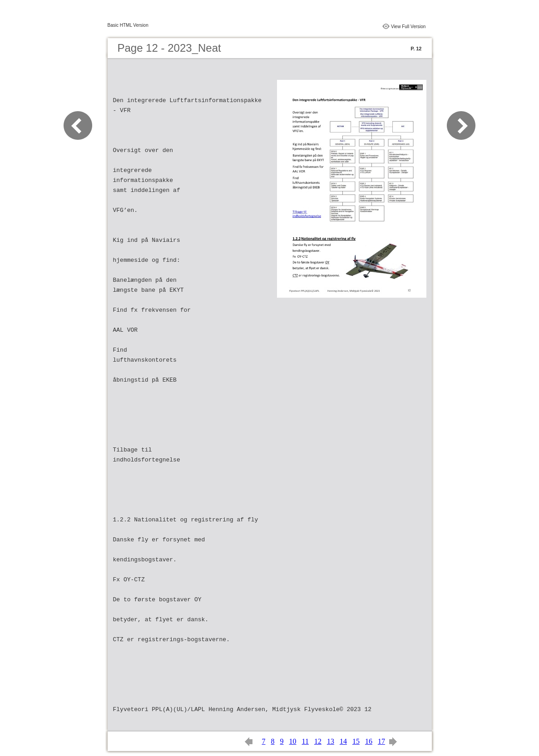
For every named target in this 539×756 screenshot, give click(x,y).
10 (293, 741)
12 (318, 741)
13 (331, 741)
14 (343, 741)
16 (369, 741)
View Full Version (408, 27)
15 (356, 741)
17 (381, 741)
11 (305, 741)
